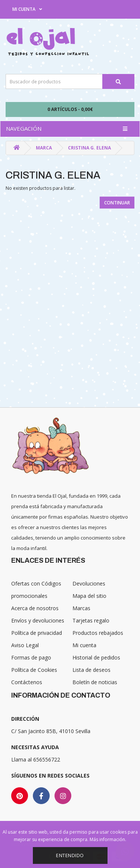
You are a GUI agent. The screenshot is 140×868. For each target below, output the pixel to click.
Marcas (81, 608)
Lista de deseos (91, 670)
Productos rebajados (98, 633)
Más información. (108, 839)
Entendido (70, 855)
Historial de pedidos (96, 657)
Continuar (117, 203)
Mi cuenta (84, 645)
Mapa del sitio (89, 596)
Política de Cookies (34, 670)
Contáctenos (27, 682)
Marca (44, 148)
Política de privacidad (37, 633)
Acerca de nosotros (35, 608)
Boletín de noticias (95, 682)
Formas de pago (31, 657)
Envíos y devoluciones (38, 620)
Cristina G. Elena (89, 148)
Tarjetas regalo (91, 620)
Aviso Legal (25, 645)
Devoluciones (89, 583)
